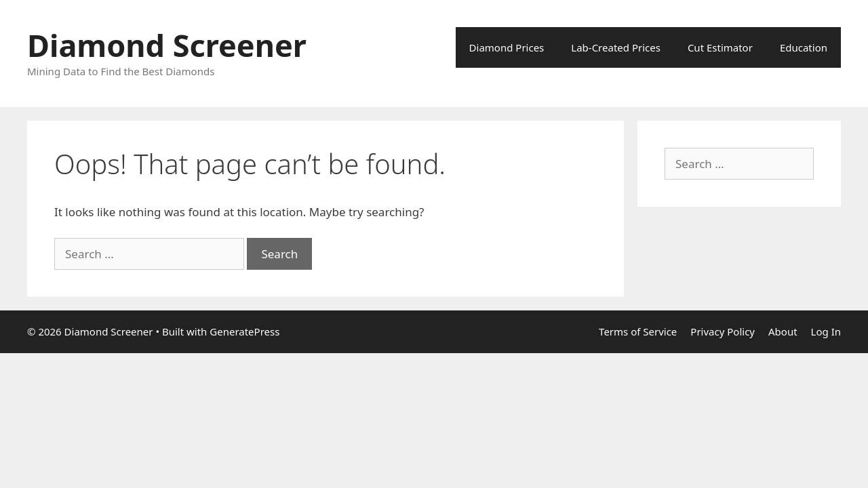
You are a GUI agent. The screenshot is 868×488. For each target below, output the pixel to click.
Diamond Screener (167, 45)
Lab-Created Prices (616, 47)
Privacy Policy (723, 331)
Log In (826, 331)
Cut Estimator (720, 47)
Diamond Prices (507, 47)
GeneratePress (244, 331)
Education (804, 47)
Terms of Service (638, 331)
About (783, 331)
